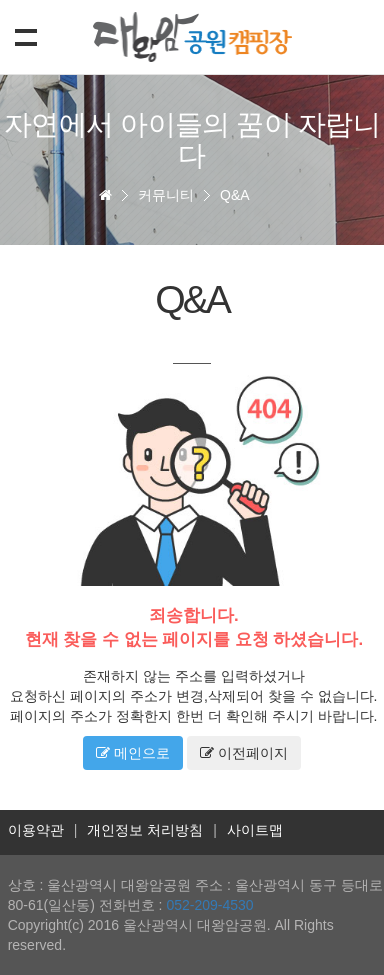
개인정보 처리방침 (145, 830)
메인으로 (133, 753)
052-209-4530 (209, 905)
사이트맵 (255, 830)
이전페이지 (244, 753)
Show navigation (22, 35)
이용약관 (36, 830)
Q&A (235, 195)
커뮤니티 (166, 195)
